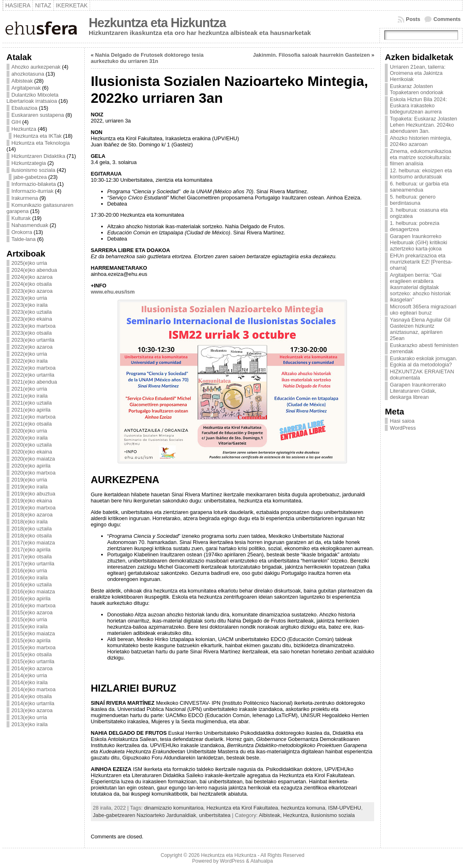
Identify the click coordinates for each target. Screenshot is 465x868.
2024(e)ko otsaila (32, 284)
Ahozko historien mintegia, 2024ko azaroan (421, 141)
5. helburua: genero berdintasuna (413, 200)
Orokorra (22, 232)
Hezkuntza (24, 129)
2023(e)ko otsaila (32, 333)
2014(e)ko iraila (30, 682)
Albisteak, (271, 815)
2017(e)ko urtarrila (33, 564)
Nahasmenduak (30, 225)
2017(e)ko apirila (31, 550)
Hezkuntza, (297, 815)
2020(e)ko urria (29, 431)
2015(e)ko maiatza (33, 633)
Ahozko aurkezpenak (36, 67)
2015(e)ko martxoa (34, 647)
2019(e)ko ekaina (32, 501)
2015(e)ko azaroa (32, 612)
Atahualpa (262, 861)
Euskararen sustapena (38, 115)
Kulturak (21, 218)
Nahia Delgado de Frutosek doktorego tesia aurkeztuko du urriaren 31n (147, 58)
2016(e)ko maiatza (33, 591)
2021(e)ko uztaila (32, 403)
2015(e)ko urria (29, 619)
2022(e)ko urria (29, 354)
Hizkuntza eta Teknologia (41, 143)
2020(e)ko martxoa (34, 473)
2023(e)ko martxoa (34, 326)
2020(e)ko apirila (31, 466)
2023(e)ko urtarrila (33, 340)
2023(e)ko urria (29, 298)
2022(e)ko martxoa (34, 368)
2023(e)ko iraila (30, 305)
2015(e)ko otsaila (32, 654)
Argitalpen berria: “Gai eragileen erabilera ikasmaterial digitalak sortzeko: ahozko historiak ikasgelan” (420, 287)
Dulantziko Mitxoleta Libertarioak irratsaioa (33, 98)
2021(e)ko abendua (34, 382)
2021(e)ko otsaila (32, 424)
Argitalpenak (26, 88)
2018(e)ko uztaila (32, 529)
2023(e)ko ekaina (32, 319)
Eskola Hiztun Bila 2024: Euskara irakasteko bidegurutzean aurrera (418, 105)
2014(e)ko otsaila (32, 696)
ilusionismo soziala (34, 170)
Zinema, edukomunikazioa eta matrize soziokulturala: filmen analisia (420, 157)
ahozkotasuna (28, 74)
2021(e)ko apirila (31, 410)
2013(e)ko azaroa (32, 710)
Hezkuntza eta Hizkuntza (157, 23)
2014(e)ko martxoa (34, 689)
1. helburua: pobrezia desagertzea (414, 226)
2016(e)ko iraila (30, 578)
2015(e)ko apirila (31, 640)
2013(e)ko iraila (30, 724)
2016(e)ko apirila (31, 598)
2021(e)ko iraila (30, 396)
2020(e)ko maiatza (33, 459)
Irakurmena (25, 198)
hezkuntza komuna (303, 808)
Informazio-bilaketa (34, 184)
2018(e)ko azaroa (32, 515)
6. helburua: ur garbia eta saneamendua (419, 187)
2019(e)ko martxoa (34, 508)
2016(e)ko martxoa (34, 605)
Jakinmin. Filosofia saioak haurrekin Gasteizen (311, 55)
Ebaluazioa (24, 108)
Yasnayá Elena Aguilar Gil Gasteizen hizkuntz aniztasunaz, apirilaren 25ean (420, 329)
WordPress (403, 428)
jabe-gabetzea (30, 177)
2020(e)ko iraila (30, 438)
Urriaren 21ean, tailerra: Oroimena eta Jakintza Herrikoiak (418, 73)
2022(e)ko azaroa (32, 347)
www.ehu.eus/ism (113, 292)
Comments (447, 19)
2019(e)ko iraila (30, 487)
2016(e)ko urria (29, 571)
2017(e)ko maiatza (33, 543)
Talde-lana (24, 239)
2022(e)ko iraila (30, 361)
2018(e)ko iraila (30, 522)
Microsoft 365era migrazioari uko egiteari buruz (423, 310)
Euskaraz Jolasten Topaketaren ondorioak (416, 89)
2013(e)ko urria (29, 717)
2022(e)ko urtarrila (33, 375)
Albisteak (22, 81)
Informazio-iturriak (32, 191)
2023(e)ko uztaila (32, 312)
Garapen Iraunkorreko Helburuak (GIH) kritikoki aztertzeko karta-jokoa (418, 242)
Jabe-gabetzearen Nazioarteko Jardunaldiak (145, 815)
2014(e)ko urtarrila (33, 703)
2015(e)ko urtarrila (33, 661)
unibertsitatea (215, 815)
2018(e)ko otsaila (32, 536)
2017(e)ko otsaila (32, 557)
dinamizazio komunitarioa (174, 808)
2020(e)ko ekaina (32, 452)
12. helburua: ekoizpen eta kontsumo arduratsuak (421, 174)
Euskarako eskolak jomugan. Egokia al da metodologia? (423, 361)
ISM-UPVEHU (345, 808)
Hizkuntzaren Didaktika (38, 156)
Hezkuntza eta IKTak (38, 136)
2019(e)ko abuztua (34, 494)
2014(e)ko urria (29, 675)
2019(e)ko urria (29, 480)
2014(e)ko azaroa (32, 668)
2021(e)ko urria (29, 389)
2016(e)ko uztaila (32, 584)
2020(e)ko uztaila (32, 445)
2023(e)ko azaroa (32, 291)
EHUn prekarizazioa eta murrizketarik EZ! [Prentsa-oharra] (421, 262)
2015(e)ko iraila (30, 626)
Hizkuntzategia (29, 163)
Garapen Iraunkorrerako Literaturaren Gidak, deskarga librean (418, 391)
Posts (413, 19)
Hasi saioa (402, 421)
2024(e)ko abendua (34, 270)
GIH (16, 122)
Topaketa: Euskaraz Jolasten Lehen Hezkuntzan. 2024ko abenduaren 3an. (423, 125)
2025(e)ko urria (29, 263)
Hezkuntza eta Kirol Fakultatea (242, 808)
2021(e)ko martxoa (34, 417)
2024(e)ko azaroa (32, 277)
